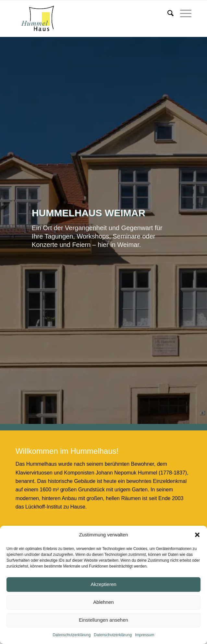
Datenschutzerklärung (72, 635)
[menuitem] (167, 13)
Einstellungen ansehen (104, 620)
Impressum (145, 635)
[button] (197, 535)
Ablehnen (103, 602)
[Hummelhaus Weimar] (86, 18)
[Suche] (167, 13)
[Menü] (183, 13)
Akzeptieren (103, 584)
